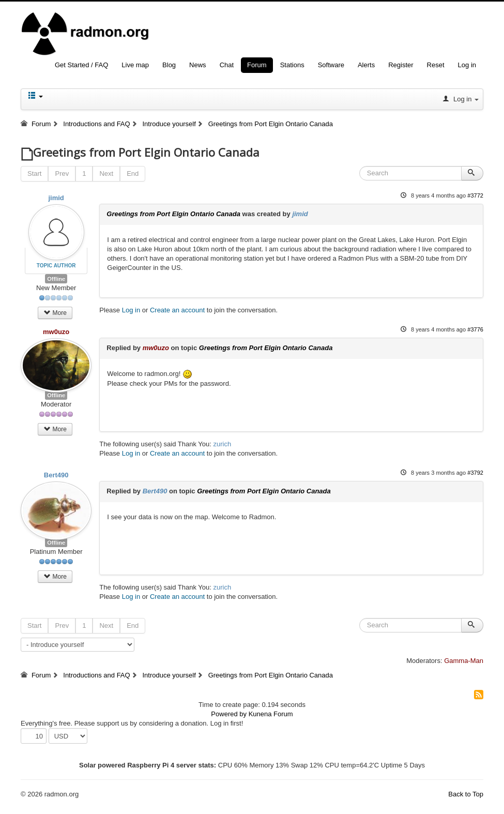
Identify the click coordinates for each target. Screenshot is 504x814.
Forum (257, 65)
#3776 (475, 329)
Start (34, 174)
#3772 (475, 195)
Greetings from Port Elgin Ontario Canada (173, 214)
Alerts (366, 65)
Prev (62, 174)
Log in (467, 65)
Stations (292, 65)
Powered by (229, 714)
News (198, 65)
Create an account (177, 310)
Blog (169, 65)
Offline (56, 279)
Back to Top (466, 794)
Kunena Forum (271, 714)
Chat (227, 65)
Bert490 (56, 475)
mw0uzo (56, 332)
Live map (135, 65)
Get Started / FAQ (81, 65)
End (133, 174)
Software (331, 65)
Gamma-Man (464, 661)
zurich (223, 444)
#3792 (475, 473)
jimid (56, 198)
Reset (436, 65)
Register (401, 65)
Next (106, 174)
